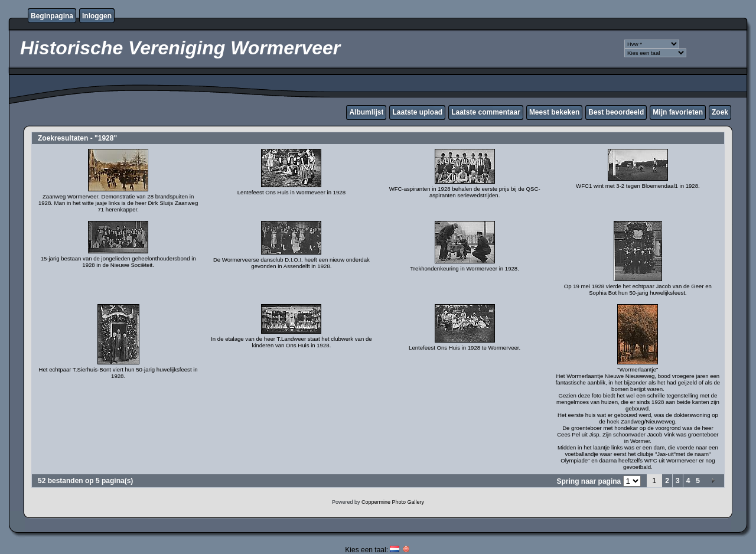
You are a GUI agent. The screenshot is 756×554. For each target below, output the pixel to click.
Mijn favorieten (678, 112)
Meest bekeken (554, 112)
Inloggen (97, 16)
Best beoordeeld (616, 112)
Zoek (720, 112)
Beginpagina (52, 16)
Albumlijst (366, 112)
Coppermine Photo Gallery (393, 502)
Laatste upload (417, 112)
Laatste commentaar (486, 112)
